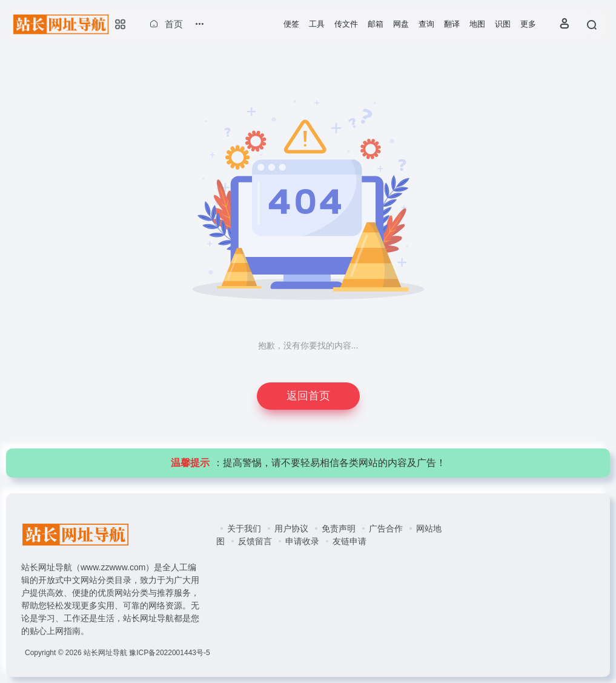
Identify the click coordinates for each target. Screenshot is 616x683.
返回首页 (308, 396)
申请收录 (302, 541)
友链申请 (349, 541)
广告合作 (386, 528)
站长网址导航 (105, 653)
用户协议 (291, 528)
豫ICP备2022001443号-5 (169, 653)
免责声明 (339, 528)
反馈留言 (255, 541)
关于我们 (244, 528)
